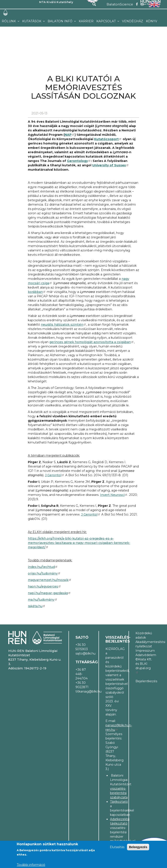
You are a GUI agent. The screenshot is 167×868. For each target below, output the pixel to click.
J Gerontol (55, 475)
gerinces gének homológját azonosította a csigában (92, 342)
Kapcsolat (106, 21)
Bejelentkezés (144, 681)
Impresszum (144, 651)
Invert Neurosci (114, 495)
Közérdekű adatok (144, 635)
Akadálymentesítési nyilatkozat (144, 644)
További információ (31, 865)
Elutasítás (117, 847)
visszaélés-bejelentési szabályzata (119, 793)
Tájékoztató (119, 802)
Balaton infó (60, 21)
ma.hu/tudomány (43, 600)
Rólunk (9, 21)
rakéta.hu (37, 606)
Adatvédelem (144, 655)
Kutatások (32, 21)
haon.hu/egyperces (44, 586)
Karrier (86, 21)
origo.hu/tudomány (44, 573)
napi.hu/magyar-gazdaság (49, 593)
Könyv (152, 21)
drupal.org (143, 670)
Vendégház (133, 21)
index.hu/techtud (43, 567)
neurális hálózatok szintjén (64, 325)
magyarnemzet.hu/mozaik (50, 580)
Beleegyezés (138, 847)
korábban (37, 292)
